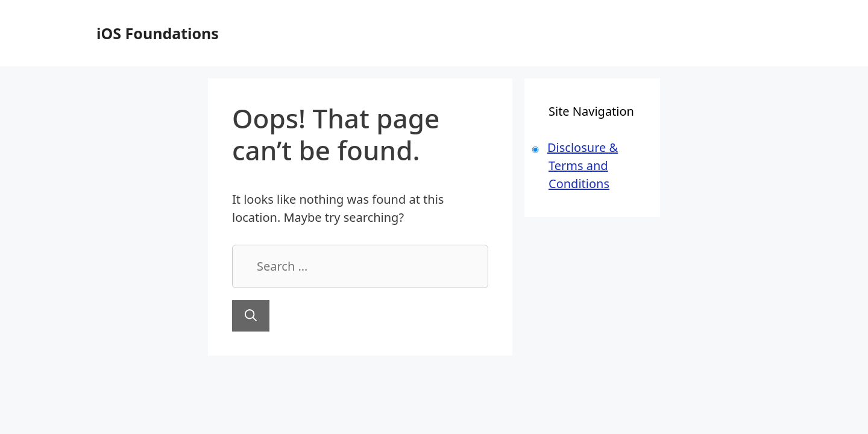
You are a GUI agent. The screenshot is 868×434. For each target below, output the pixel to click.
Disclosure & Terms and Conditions (583, 165)
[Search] (251, 316)
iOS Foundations (158, 33)
